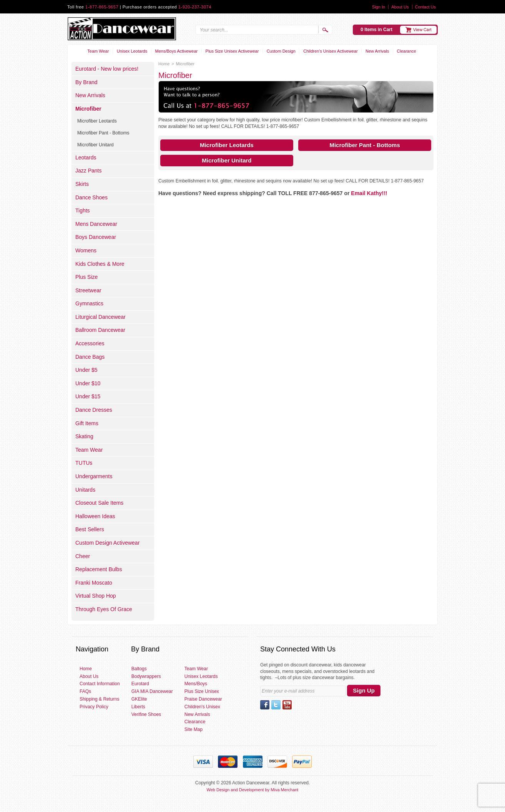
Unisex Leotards (132, 51)
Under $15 (88, 396)
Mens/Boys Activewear (177, 51)
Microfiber (88, 109)
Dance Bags (90, 357)
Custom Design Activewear (107, 543)
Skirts (82, 184)
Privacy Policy (94, 707)
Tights (83, 210)
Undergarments (94, 476)
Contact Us (425, 7)
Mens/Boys (196, 684)
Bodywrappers (146, 676)
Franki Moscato (94, 583)
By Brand (86, 82)
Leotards (86, 157)
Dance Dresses (94, 410)
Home (164, 64)
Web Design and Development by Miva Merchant (253, 790)
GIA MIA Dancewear (152, 691)
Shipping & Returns (99, 699)
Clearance (407, 51)
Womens (86, 250)
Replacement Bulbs (99, 569)
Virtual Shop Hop (96, 596)
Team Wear (98, 51)
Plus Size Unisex (202, 691)
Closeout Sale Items (99, 503)
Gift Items (87, 423)
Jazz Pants (88, 171)
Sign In (379, 7)
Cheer (83, 556)
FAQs (85, 691)
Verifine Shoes (146, 714)
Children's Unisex (202, 707)
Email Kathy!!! (369, 193)
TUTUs (84, 463)
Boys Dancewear (96, 237)
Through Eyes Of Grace (104, 609)
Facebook (265, 705)
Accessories (90, 343)
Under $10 (88, 383)
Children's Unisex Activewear (331, 51)
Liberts (138, 707)
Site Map (194, 729)
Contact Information (100, 684)
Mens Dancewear (96, 224)
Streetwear (88, 290)
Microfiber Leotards (227, 145)
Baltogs (139, 669)
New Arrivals (377, 51)
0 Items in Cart (376, 30)
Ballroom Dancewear (100, 330)
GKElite (139, 699)
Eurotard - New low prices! (107, 69)
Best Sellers (90, 529)
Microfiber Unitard (227, 160)
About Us (400, 7)
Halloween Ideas (95, 516)
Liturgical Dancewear (101, 317)
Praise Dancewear (203, 699)
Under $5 (86, 370)
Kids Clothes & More (100, 264)
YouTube (287, 705)
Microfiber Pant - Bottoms (365, 145)
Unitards (85, 490)
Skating (84, 436)
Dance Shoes (91, 197)
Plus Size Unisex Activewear (232, 51)
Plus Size (86, 277)
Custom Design (281, 51)
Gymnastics (89, 303)
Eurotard (140, 684)
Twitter (276, 705)
